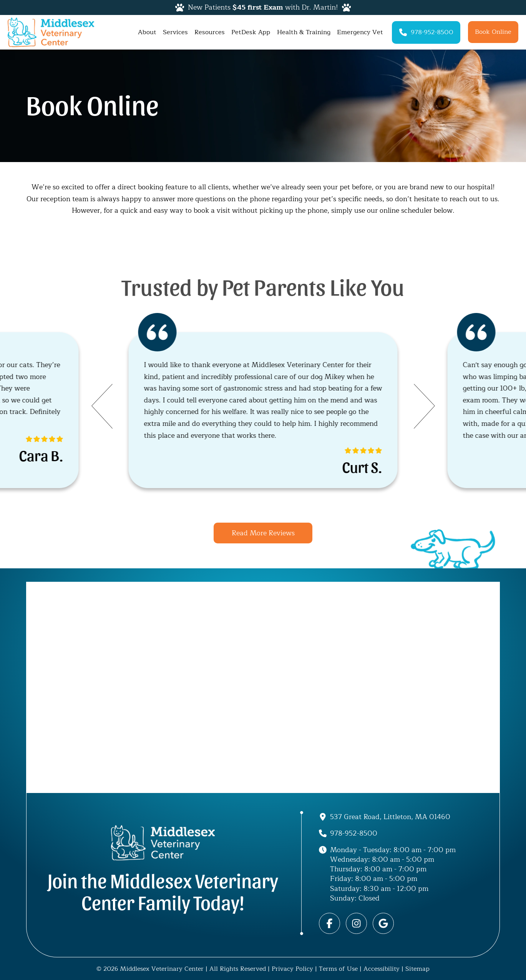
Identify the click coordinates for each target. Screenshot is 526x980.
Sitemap (417, 969)
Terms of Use (338, 969)
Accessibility (382, 969)
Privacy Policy (292, 969)
